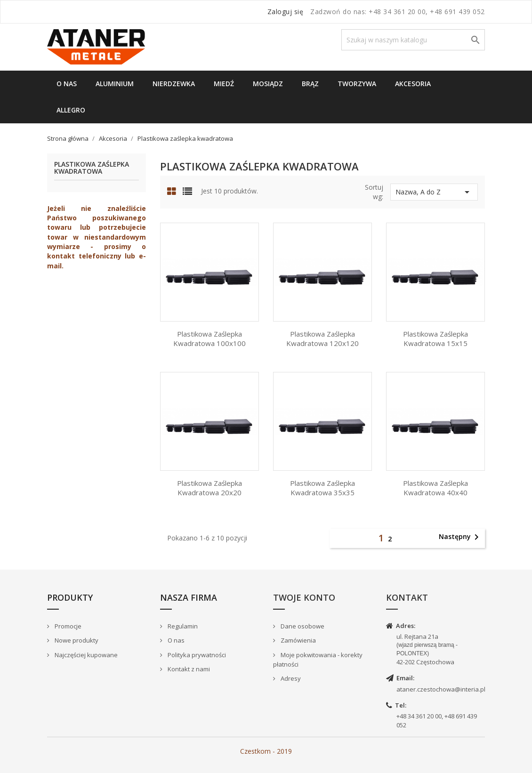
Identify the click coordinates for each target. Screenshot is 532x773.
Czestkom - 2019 (266, 751)
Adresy (290, 678)
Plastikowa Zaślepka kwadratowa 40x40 (435, 488)
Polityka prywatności (196, 655)
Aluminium (115, 84)
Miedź (224, 84)
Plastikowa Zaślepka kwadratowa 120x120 (322, 338)
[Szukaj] (413, 40)
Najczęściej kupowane (85, 655)
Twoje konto (304, 597)
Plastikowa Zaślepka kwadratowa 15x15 (435, 338)
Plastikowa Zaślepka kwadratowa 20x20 (210, 488)
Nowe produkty (76, 640)
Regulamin (182, 626)
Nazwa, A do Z (434, 192)
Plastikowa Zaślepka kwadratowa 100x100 (210, 338)
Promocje (67, 626)
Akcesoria (413, 84)
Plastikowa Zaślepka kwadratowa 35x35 (322, 488)
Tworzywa (357, 84)
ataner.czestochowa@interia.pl (441, 689)
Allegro (71, 110)
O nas (67, 84)
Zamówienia (298, 640)
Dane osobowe (302, 626)
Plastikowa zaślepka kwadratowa (92, 168)
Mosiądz (268, 84)
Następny (460, 537)
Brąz (310, 84)
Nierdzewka (174, 84)
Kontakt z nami (188, 669)
